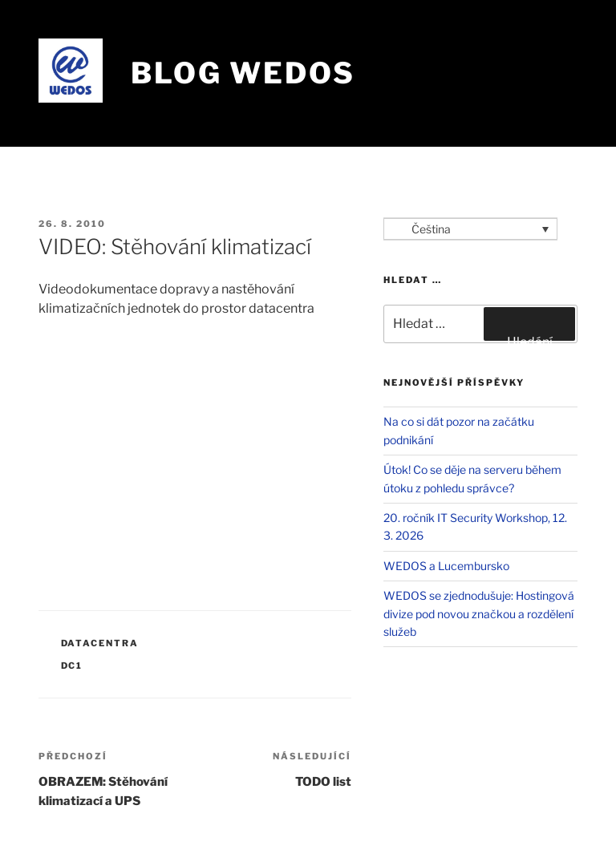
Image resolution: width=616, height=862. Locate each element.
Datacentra (100, 643)
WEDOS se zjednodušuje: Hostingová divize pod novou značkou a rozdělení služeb (479, 613)
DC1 (72, 666)
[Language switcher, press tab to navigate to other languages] (470, 229)
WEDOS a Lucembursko (446, 566)
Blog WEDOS (243, 73)
